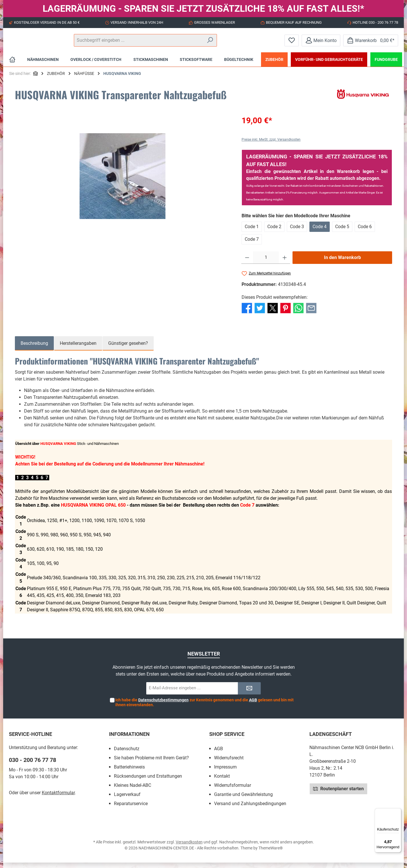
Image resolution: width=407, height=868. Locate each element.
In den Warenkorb (342, 263)
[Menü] (398, 812)
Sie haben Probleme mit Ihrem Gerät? (151, 763)
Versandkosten (189, 847)
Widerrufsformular (233, 791)
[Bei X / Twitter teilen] (273, 313)
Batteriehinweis (129, 772)
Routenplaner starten (338, 794)
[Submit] (249, 694)
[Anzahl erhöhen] (285, 263)
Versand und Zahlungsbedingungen (250, 809)
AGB (253, 705)
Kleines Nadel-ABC (133, 791)
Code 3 (297, 232)
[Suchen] (263, 43)
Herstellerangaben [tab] (78, 349)
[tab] (34, 349)
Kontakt (222, 782)
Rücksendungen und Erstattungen (148, 782)
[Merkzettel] (292, 43)
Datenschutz (127, 754)
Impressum (225, 772)
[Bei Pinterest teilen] (286, 313)
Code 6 (365, 232)
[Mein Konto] (321, 43)
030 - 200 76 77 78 (32, 765)
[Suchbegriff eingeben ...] (203, 43)
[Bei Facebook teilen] (247, 313)
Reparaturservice (131, 809)
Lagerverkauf (127, 800)
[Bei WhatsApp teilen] (298, 313)
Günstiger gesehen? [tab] (128, 349)
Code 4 (320, 232)
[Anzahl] (266, 263)
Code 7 (252, 245)
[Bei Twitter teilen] (260, 313)
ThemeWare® (271, 853)
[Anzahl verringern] (247, 263)
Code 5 (342, 232)
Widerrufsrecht (229, 763)
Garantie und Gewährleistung (243, 800)
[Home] (12, 65)
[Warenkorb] (371, 43)
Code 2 (274, 232)
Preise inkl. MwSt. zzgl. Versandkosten (271, 145)
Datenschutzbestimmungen (163, 705)
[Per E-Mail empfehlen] (311, 313)
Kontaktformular (58, 798)
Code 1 (252, 232)
